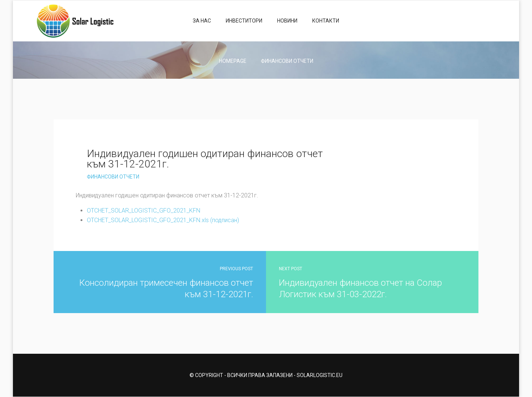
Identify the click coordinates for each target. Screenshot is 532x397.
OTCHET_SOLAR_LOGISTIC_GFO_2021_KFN (144, 211)
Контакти (326, 21)
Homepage (233, 61)
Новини (287, 21)
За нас (202, 21)
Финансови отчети (287, 61)
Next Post (291, 269)
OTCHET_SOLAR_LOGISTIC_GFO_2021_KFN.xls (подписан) (163, 220)
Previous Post (236, 269)
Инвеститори (244, 21)
